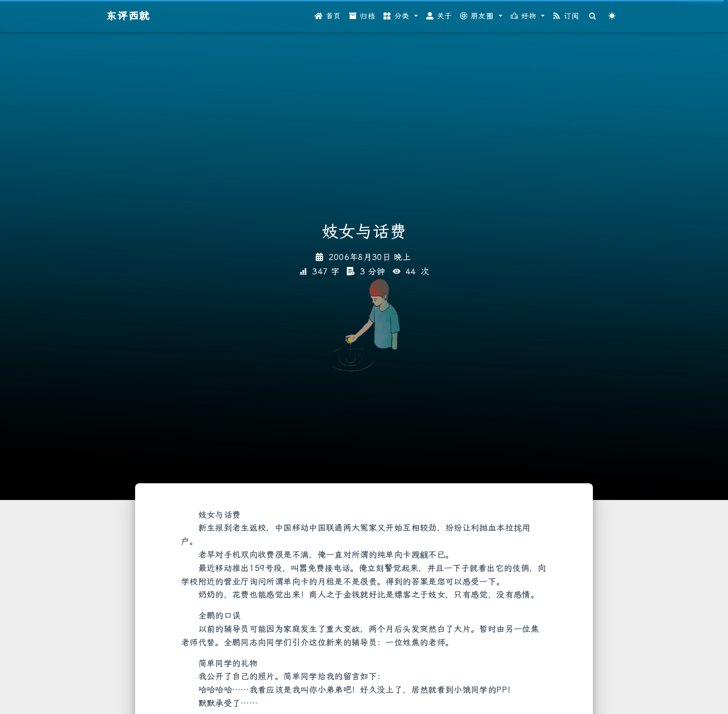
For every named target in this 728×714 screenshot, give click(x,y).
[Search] (593, 16)
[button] (401, 16)
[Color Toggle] (612, 16)
